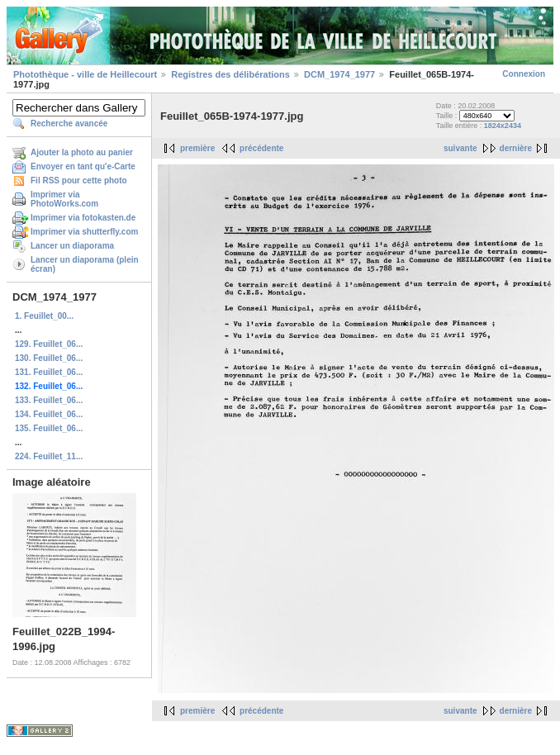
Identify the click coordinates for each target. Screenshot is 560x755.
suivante (460, 148)
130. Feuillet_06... (49, 358)
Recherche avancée (69, 123)
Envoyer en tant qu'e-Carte (83, 166)
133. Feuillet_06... (49, 400)
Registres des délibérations (230, 74)
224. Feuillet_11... (49, 456)
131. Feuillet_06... (49, 372)
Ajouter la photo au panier (82, 152)
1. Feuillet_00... (44, 316)
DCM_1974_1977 (339, 74)
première (197, 148)
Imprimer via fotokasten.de (83, 218)
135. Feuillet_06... (49, 428)
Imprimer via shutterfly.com (84, 232)
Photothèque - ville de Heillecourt (85, 74)
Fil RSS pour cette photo (79, 180)
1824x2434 (503, 126)
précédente (261, 148)
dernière (516, 148)
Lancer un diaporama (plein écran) (85, 264)
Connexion (524, 74)
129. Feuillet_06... (49, 344)
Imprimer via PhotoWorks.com (64, 199)
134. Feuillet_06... (49, 414)
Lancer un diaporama (72, 246)
